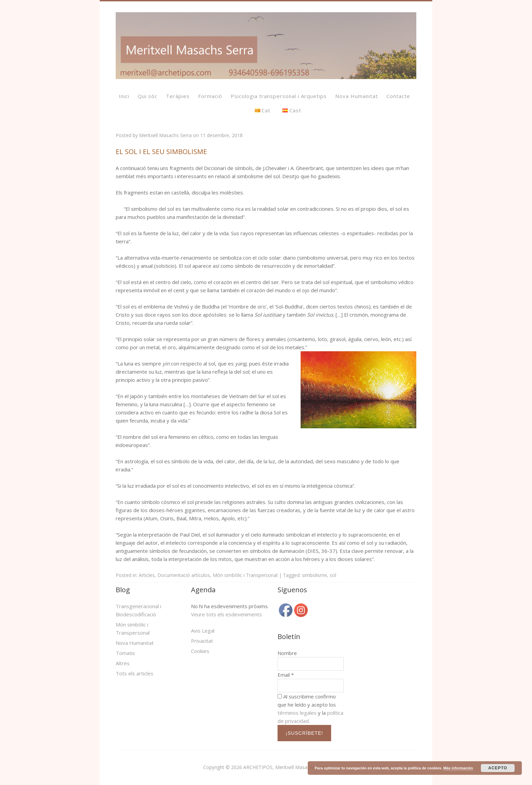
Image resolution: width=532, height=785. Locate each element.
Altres (123, 663)
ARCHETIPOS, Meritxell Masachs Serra (286, 767)
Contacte (398, 96)
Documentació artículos (184, 575)
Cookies (200, 651)
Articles (147, 575)
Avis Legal (203, 631)
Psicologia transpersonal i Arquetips (279, 96)
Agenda (203, 590)
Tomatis (125, 653)
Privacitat (202, 641)
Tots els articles (135, 673)
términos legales (297, 713)
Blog (123, 590)
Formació (210, 96)
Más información (458, 768)
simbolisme (315, 575)
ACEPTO (498, 768)
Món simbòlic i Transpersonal (245, 575)
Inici (124, 96)
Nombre (287, 653)
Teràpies (178, 96)
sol (333, 575)
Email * (286, 675)
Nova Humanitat (357, 96)
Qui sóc (148, 96)
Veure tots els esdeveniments (226, 614)
